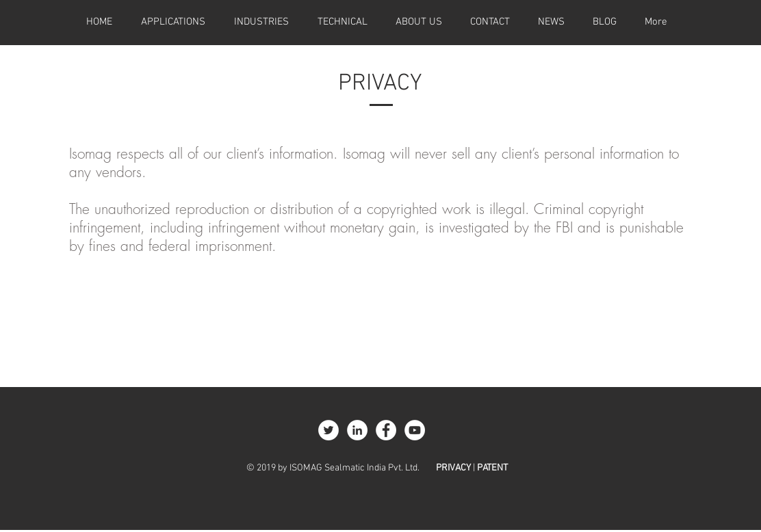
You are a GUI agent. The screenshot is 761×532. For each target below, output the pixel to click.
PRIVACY (453, 468)
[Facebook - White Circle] (386, 430)
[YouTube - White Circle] (415, 430)
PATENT (492, 468)
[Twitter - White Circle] (328, 430)
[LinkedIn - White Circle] (357, 430)
